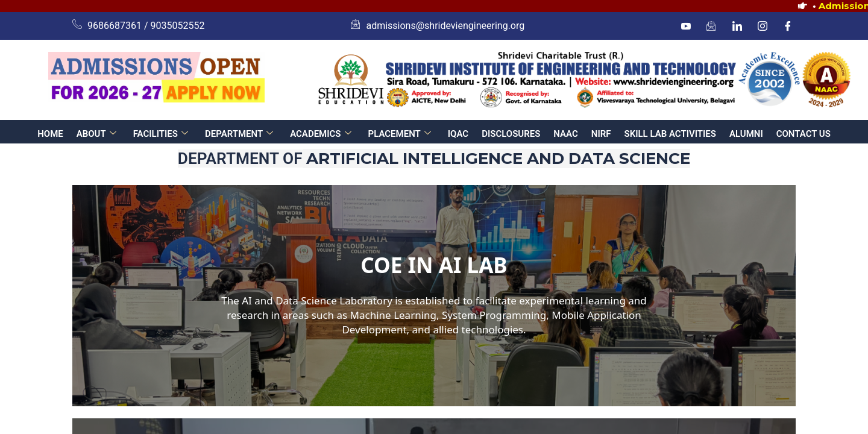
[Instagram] (763, 26)
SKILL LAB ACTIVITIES (670, 134)
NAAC (565, 134)
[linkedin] (737, 26)
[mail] (711, 26)
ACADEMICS (320, 134)
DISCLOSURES (511, 134)
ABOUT (96, 134)
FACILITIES (161, 134)
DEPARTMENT (239, 134)
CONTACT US (804, 134)
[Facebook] (788, 26)
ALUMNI (746, 134)
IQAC (458, 134)
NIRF (601, 134)
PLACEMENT (400, 134)
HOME (50, 134)
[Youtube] (686, 26)
